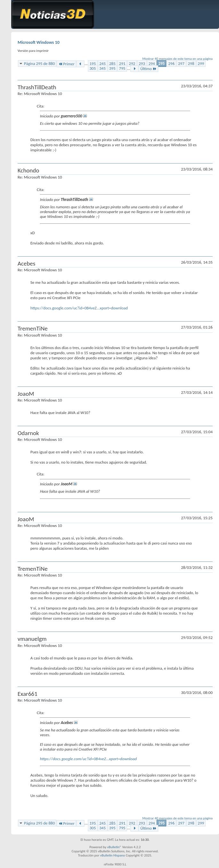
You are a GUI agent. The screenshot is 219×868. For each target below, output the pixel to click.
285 (113, 64)
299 (201, 64)
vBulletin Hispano (113, 855)
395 (113, 68)
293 (142, 64)
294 (152, 64)
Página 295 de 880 (39, 64)
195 (93, 64)
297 (181, 64)
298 (191, 64)
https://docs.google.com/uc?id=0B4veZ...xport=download (79, 308)
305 (93, 68)
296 (171, 64)
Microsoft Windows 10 (39, 42)
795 (122, 68)
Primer (66, 64)
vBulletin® (114, 847)
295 (161, 64)
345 (103, 68)
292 (132, 64)
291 (122, 64)
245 (103, 64)
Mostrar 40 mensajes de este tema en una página (177, 59)
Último (149, 69)
